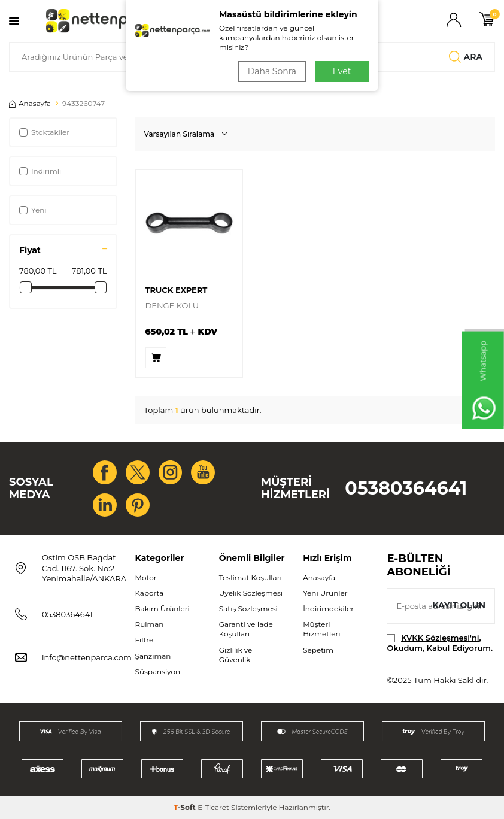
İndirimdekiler (328, 609)
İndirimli (40, 171)
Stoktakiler (44, 132)
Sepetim (318, 650)
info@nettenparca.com (87, 658)
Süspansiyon (158, 671)
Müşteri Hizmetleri (321, 630)
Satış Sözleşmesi (248, 609)
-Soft (186, 807)
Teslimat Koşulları (251, 578)
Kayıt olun (459, 606)
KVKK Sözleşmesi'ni (440, 638)
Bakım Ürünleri (163, 609)
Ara (466, 57)
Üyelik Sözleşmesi (251, 594)
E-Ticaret (213, 807)
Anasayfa (30, 103)
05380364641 (406, 488)
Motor (146, 578)
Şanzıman (153, 656)
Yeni (33, 210)
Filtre (145, 640)
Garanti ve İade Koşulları (246, 630)
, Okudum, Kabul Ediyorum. (440, 643)
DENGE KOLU (172, 305)
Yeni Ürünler (325, 594)
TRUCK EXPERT (177, 290)
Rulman (150, 625)
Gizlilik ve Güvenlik (236, 655)
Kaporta (150, 594)
